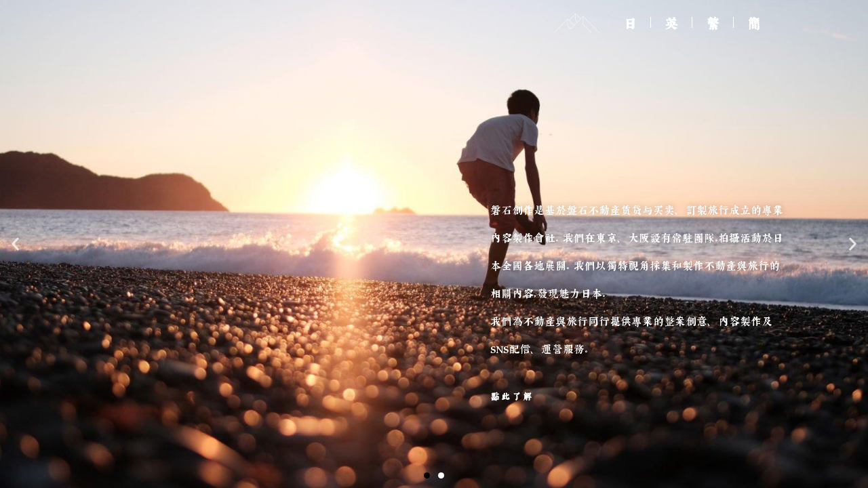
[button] (427, 475)
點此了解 (512, 396)
